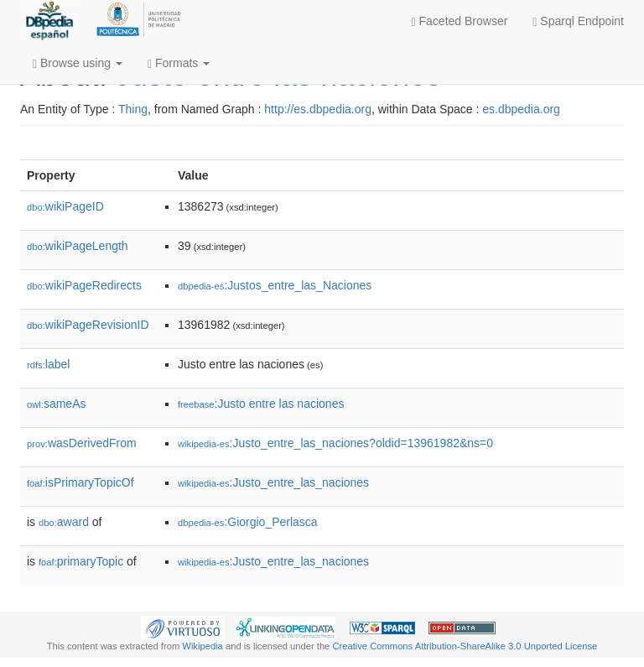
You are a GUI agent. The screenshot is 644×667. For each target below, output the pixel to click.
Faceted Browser (460, 21)
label (48, 364)
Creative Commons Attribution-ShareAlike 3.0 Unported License (465, 646)
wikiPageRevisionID (88, 325)
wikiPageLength (78, 246)
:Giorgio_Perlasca (248, 522)
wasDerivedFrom (82, 443)
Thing (133, 109)
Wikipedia (203, 646)
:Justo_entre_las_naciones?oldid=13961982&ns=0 (335, 443)
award (64, 522)
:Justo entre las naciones (261, 404)
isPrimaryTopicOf (80, 482)
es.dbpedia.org (521, 109)
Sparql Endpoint (578, 21)
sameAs (56, 404)
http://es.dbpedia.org (318, 109)
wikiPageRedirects (84, 285)
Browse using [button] (78, 63)
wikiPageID (65, 206)
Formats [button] (179, 63)
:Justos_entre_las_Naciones (275, 285)
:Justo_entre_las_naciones (273, 482)
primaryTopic (81, 561)
